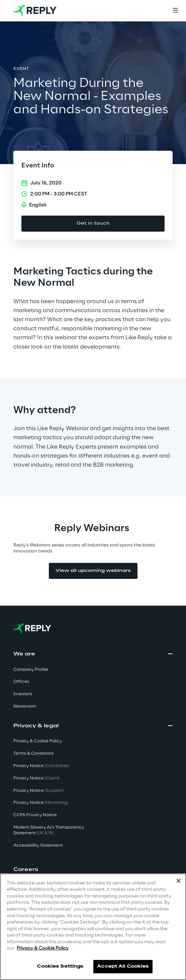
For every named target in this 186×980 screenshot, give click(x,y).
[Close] (179, 881)
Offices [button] (21, 682)
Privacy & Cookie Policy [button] (38, 741)
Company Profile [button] (31, 670)
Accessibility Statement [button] (38, 845)
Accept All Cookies (123, 966)
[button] (93, 870)
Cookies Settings (60, 966)
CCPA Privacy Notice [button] (35, 815)
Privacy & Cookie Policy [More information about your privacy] (43, 948)
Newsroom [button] (25, 706)
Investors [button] (23, 694)
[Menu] (175, 11)
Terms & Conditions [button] (33, 754)
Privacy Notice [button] (41, 766)
